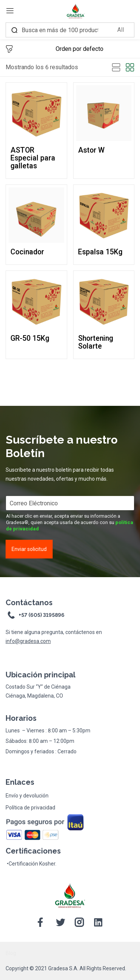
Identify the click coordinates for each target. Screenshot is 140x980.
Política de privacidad (30, 808)
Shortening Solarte (96, 342)
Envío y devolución (27, 796)
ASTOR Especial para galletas (33, 158)
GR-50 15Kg (30, 338)
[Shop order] (95, 49)
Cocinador (27, 252)
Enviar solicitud (29, 549)
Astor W (91, 150)
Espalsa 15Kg (100, 252)
